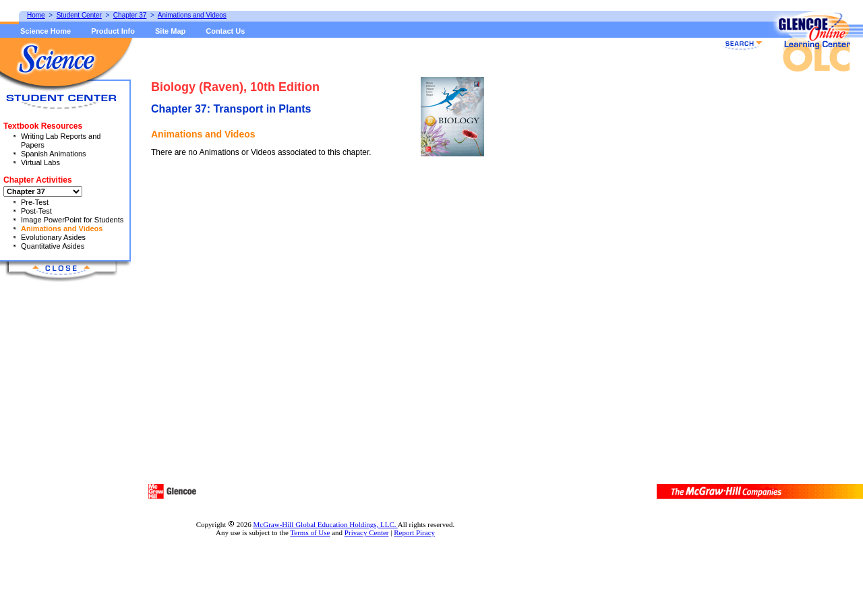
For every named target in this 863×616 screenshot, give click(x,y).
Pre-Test (35, 202)
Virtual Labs (40, 162)
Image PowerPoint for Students (72, 220)
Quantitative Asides (53, 246)
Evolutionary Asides (53, 237)
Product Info (113, 31)
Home (36, 15)
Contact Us (225, 31)
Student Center (79, 15)
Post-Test (36, 211)
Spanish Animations (54, 154)
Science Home (46, 31)
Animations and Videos (62, 228)
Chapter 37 (130, 15)
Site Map (170, 31)
